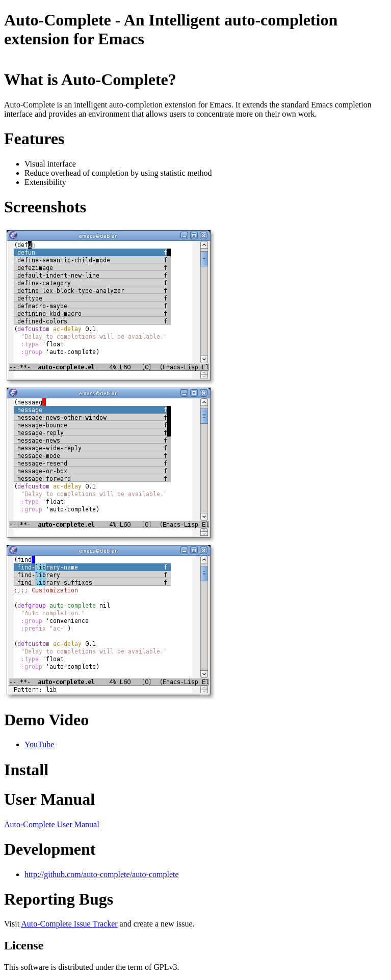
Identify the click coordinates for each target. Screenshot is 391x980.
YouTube (39, 744)
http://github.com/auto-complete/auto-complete (102, 874)
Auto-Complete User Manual (52, 824)
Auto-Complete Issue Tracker (69, 924)
